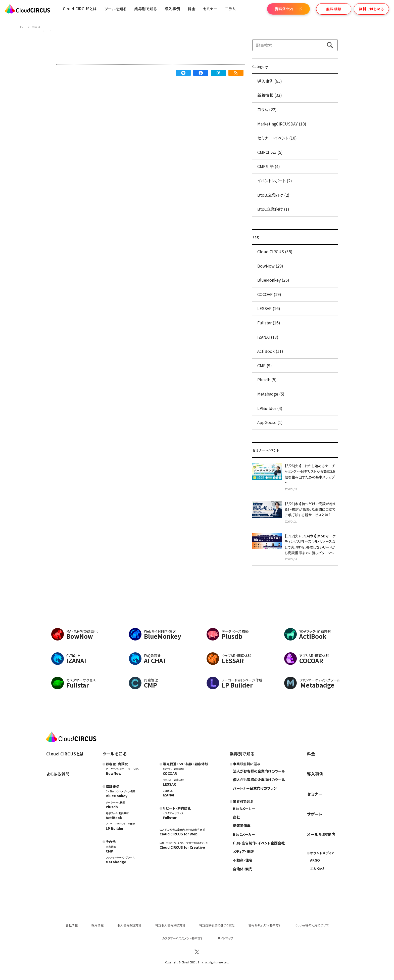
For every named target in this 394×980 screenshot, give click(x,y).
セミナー (315, 794)
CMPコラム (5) (270, 152)
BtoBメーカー (244, 808)
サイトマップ (225, 938)
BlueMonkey (117, 796)
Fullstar (170, 818)
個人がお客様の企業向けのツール (259, 780)
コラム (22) (267, 109)
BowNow (114, 773)
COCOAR (170, 773)
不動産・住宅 (243, 860)
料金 (192, 9)
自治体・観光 (243, 869)
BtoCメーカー (244, 834)
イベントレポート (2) (275, 181)
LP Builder (115, 828)
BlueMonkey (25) (273, 280)
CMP (109, 851)
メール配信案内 (321, 834)
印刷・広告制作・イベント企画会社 (259, 843)
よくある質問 (58, 774)
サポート (315, 814)
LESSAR (169, 784)
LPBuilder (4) (270, 408)
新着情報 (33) (270, 95)
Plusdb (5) (267, 379)
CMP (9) (265, 365)
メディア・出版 (243, 851)
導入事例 (172, 9)
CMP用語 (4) (269, 166)
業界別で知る (146, 9)
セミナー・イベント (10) (277, 138)
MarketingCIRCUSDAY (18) (282, 124)
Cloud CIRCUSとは (80, 9)
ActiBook (114, 818)
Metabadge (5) (271, 394)
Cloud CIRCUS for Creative (182, 847)
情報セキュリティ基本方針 (265, 925)
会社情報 (72, 925)
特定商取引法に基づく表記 (217, 925)
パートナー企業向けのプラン (255, 788)
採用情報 (97, 925)
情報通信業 (242, 826)
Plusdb (112, 807)
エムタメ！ (317, 869)
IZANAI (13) (268, 337)
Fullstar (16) (269, 323)
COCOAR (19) (269, 294)
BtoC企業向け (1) (273, 209)
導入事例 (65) (270, 81)
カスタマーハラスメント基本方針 (183, 938)
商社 (236, 817)
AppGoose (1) (270, 422)
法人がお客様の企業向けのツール (259, 771)
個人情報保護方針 (129, 925)
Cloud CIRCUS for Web (179, 834)
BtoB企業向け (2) (273, 195)
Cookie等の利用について (312, 925)
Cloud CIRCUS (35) (275, 251)
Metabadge (116, 862)
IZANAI (168, 795)
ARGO (315, 860)
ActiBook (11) (270, 351)
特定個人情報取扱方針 (170, 925)
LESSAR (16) (269, 308)
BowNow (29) (270, 266)
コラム (231, 9)
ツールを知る (115, 9)
